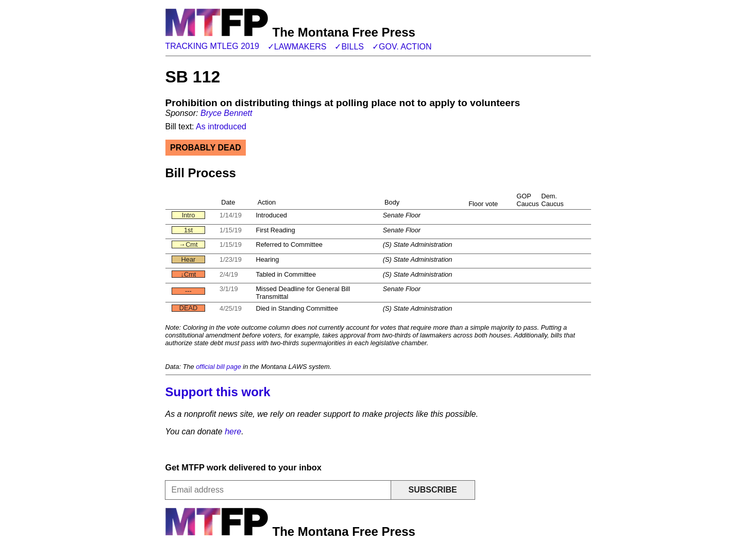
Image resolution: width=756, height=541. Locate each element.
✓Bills (349, 47)
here (233, 432)
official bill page (219, 367)
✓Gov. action (402, 47)
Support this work (218, 392)
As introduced (221, 126)
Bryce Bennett (226, 113)
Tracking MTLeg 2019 (212, 46)
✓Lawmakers (297, 47)
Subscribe (432, 490)
